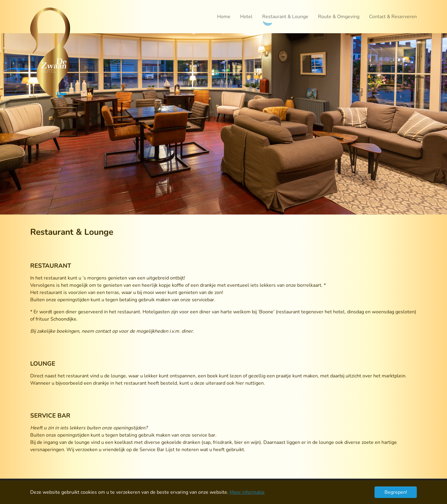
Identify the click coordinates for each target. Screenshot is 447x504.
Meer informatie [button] (247, 492)
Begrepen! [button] (396, 492)
